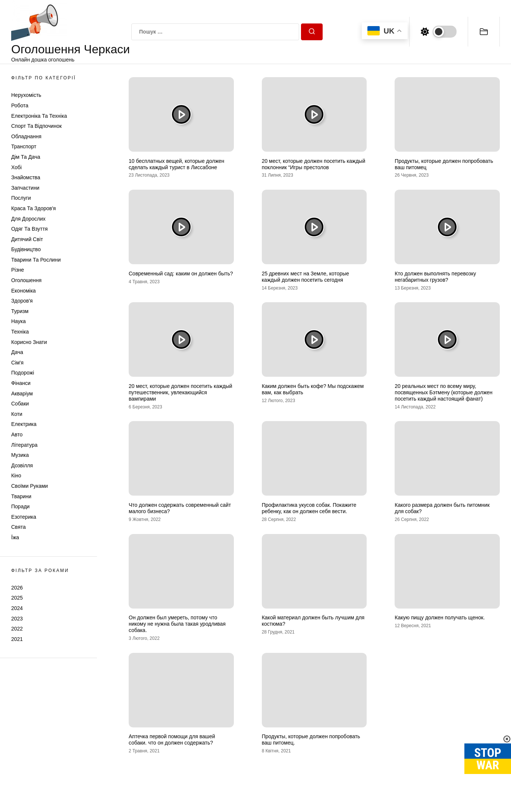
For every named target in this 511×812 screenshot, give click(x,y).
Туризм (20, 311)
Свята (18, 527)
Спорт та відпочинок (36, 126)
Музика (20, 455)
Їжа (15, 537)
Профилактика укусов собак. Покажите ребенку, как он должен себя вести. (309, 508)
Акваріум (22, 394)
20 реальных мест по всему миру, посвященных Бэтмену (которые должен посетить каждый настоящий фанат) (443, 392)
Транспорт (24, 146)
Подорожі (23, 373)
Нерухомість (26, 95)
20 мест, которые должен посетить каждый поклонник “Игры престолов (314, 164)
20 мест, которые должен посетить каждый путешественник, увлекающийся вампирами (181, 392)
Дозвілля (22, 465)
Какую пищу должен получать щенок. (440, 617)
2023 (17, 619)
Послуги (21, 198)
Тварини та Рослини (36, 260)
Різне (18, 270)
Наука (18, 321)
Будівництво (26, 249)
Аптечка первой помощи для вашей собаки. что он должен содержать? (172, 740)
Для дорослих (28, 219)
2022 (17, 629)
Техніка (20, 332)
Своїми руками (29, 486)
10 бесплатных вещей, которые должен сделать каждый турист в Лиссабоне (176, 164)
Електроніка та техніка (39, 116)
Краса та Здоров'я (34, 208)
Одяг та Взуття (29, 229)
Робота (20, 105)
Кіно (16, 475)
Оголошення (26, 280)
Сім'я (17, 363)
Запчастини (25, 188)
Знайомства (26, 177)
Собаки (20, 404)
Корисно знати (29, 342)
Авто (17, 435)
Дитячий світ (27, 239)
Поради (20, 506)
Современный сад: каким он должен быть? (181, 274)
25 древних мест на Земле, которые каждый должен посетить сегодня (305, 277)
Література (24, 445)
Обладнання (26, 136)
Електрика (24, 424)
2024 (17, 608)
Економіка (23, 291)
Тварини (21, 496)
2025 (17, 598)
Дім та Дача (26, 157)
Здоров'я (22, 301)
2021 (17, 639)
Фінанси (21, 383)
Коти (17, 414)
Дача (17, 352)
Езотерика (24, 517)
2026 (17, 588)
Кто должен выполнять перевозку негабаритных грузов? (435, 277)
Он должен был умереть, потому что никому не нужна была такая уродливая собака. (177, 624)
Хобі (16, 167)
